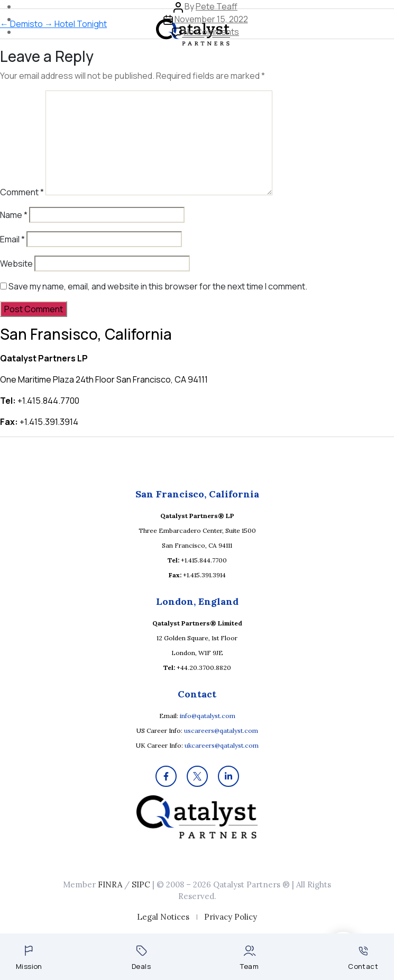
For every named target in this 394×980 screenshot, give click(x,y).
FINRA (110, 884)
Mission (29, 958)
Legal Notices (163, 917)
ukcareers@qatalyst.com (222, 745)
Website (16, 264)
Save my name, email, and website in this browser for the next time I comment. (158, 286)
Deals (141, 958)
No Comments (211, 32)
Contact (363, 959)
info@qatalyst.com (208, 716)
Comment (22, 192)
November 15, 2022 (211, 19)
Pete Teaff (217, 6)
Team (249, 958)
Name (14, 215)
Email (12, 239)
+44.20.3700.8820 (204, 668)
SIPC (141, 884)
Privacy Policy (231, 917)
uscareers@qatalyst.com (221, 731)
